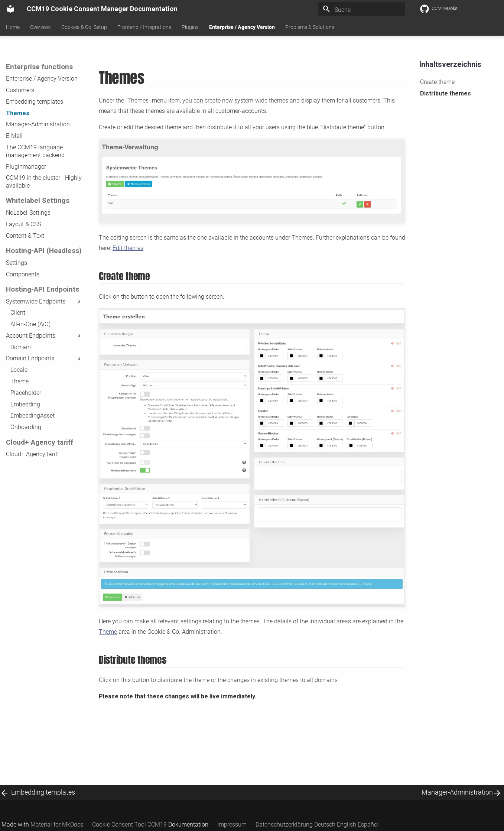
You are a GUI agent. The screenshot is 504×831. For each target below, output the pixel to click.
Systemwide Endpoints (44, 301)
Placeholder (26, 393)
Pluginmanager (26, 167)
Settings (17, 263)
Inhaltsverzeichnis (450, 64)
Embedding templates (35, 102)
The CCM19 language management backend (35, 151)
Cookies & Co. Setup (84, 27)
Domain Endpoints (44, 358)
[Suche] (362, 10)
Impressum (232, 824)
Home (13, 27)
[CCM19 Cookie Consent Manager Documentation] (10, 9)
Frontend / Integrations (144, 27)
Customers (20, 90)
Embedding (25, 404)
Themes (18, 113)
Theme (19, 381)
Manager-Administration (38, 124)
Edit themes (128, 248)
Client (18, 313)
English (347, 824)
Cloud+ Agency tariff (32, 454)
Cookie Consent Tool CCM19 (129, 824)
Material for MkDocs (58, 824)
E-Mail (14, 136)
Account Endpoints (44, 336)
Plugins (190, 27)
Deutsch (325, 824)
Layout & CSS (23, 224)
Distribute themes (446, 93)
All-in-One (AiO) (30, 324)
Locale (19, 370)
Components (23, 274)
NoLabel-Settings (28, 213)
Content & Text (25, 236)
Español (368, 824)
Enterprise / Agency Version (242, 27)
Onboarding (26, 427)
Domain (21, 347)
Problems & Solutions (310, 27)
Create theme (437, 82)
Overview (40, 27)
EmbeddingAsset (32, 415)
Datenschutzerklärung (284, 824)
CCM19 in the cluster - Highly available (44, 182)
